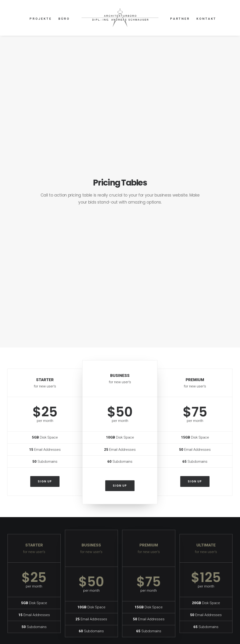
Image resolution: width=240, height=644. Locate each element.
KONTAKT (206, 19)
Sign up (45, 232)
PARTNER (180, 19)
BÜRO (64, 19)
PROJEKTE (41, 19)
